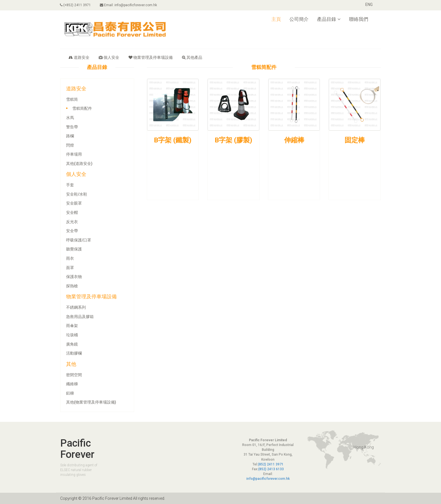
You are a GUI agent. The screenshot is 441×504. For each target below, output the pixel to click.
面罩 (70, 268)
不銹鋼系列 (76, 307)
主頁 (276, 19)
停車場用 (74, 154)
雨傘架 (72, 326)
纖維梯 (72, 384)
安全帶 (72, 231)
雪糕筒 (72, 99)
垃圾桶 (72, 335)
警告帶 (72, 127)
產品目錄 (329, 19)
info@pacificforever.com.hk (268, 479)
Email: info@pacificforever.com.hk (129, 5)
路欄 (70, 136)
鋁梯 (70, 393)
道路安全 (79, 57)
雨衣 (70, 258)
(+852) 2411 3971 (76, 5)
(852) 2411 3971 (271, 464)
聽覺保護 (74, 249)
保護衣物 (74, 277)
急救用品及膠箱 (80, 317)
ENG (369, 5)
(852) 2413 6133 (271, 469)
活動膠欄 (74, 353)
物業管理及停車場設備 (151, 57)
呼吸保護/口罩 (79, 240)
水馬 (70, 118)
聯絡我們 (359, 19)
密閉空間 (74, 375)
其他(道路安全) (79, 163)
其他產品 (192, 57)
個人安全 (109, 57)
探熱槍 (72, 286)
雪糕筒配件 (82, 108)
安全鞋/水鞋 (77, 194)
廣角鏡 (72, 344)
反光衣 (72, 222)
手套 (70, 185)
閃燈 (70, 145)
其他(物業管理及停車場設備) (91, 402)
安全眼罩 (74, 203)
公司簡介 (299, 19)
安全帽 (72, 212)
